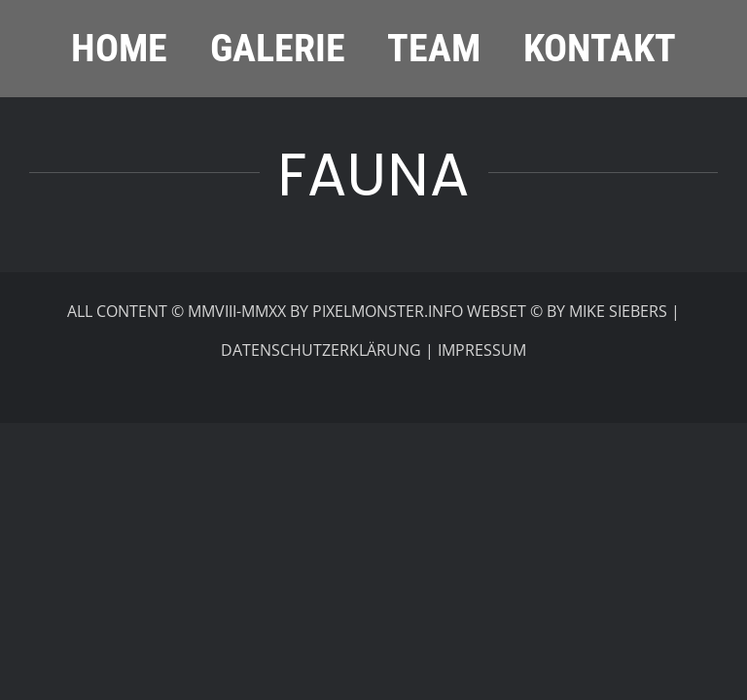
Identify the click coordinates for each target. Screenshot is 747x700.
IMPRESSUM (482, 350)
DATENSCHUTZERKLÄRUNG (321, 350)
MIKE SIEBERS (618, 311)
